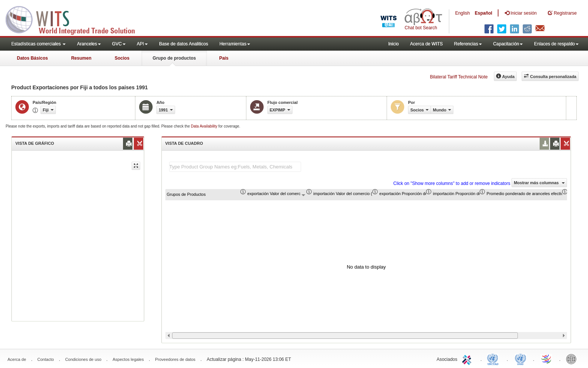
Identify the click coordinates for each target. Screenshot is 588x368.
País (224, 58)
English (463, 13)
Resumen (81, 58)
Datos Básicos (32, 58)
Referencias (468, 44)
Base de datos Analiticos (184, 44)
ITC (468, 359)
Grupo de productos (174, 58)
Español (484, 13)
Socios (122, 58)
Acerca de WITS (426, 44)
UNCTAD (494, 359)
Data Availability (205, 126)
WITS (75, 19)
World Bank (573, 359)
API (142, 44)
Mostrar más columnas (539, 183)
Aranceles (89, 44)
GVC (119, 44)
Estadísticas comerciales (38, 44)
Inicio (393, 44)
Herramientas (235, 44)
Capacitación (508, 44)
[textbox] (235, 167)
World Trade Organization (547, 359)
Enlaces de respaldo (556, 44)
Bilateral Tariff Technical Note (459, 77)
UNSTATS (520, 359)
